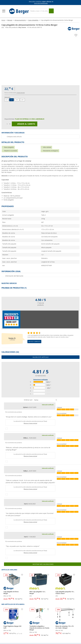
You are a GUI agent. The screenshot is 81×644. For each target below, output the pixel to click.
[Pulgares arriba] (7, 429)
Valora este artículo (40, 357)
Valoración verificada (48, 405)
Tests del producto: (16, 27)
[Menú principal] (4, 11)
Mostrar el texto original (30, 423)
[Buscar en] (39, 11)
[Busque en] (51, 11)
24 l (22, 100)
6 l (6, 100)
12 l (11, 100)
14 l (17, 100)
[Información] (41, 3)
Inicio (3, 20)
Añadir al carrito (25, 124)
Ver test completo (34, 342)
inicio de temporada (41, 3)
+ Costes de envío (20, 93)
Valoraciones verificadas (40, 380)
